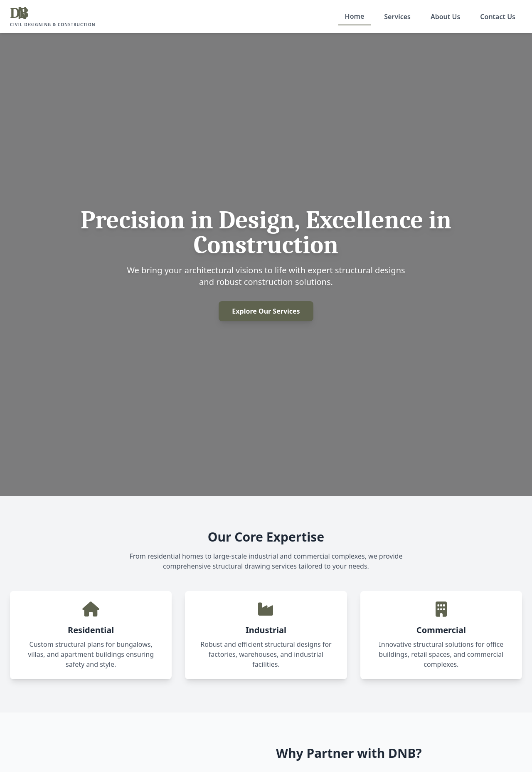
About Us (445, 17)
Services (397, 17)
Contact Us (498, 17)
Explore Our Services (266, 311)
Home (355, 16)
